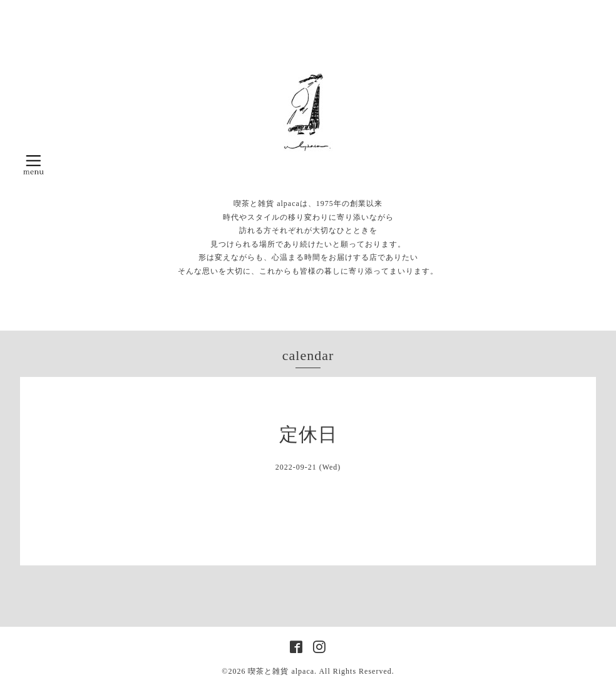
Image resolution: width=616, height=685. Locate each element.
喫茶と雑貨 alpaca (281, 671)
